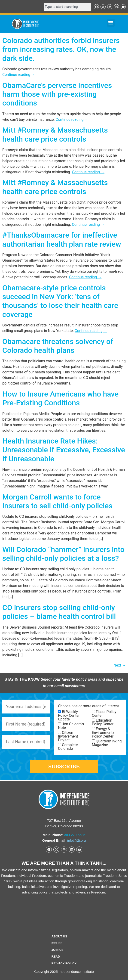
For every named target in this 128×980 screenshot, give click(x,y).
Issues (57, 943)
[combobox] (67, 7)
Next (120, 665)
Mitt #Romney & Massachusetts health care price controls (55, 134)
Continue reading (19, 75)
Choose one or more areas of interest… (90, 706)
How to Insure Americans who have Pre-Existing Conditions (60, 398)
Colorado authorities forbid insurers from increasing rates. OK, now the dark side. (61, 49)
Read (56, 957)
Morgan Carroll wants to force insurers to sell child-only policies (57, 501)
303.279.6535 (75, 835)
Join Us (58, 950)
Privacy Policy (64, 963)
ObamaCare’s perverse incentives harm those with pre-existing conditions (57, 94)
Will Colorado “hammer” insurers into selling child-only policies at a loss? (63, 554)
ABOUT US (59, 936)
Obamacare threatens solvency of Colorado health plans (58, 346)
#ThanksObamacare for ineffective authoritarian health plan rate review (62, 239)
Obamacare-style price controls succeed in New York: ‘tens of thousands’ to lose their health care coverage (60, 301)
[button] (111, 23)
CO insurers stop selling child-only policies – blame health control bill (59, 612)
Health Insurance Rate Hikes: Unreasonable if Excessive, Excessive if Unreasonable (64, 450)
